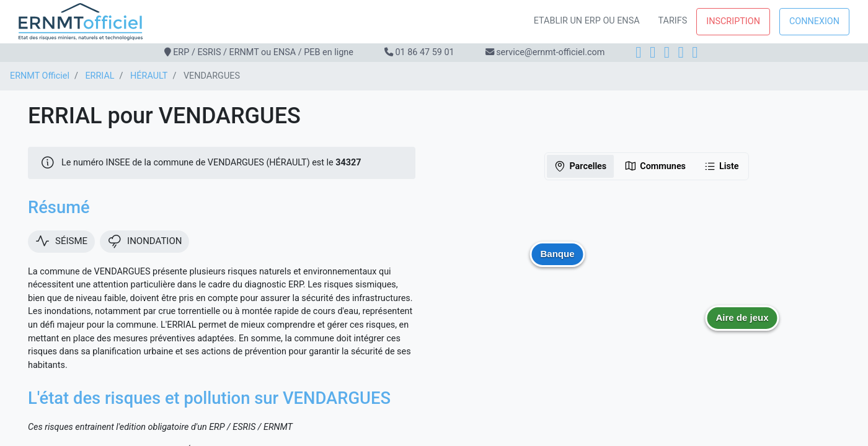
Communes (655, 166)
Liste (721, 166)
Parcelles (580, 166)
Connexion (814, 21)
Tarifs (673, 21)
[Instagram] (653, 52)
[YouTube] (695, 52)
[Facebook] (638, 52)
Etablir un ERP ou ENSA (587, 21)
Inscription (733, 21)
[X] (681, 52)
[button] (742, 327)
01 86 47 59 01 (424, 52)
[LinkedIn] (667, 52)
